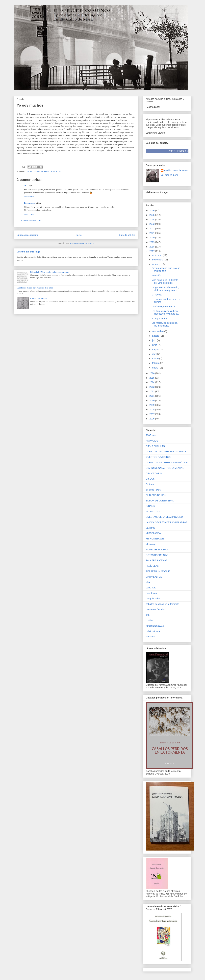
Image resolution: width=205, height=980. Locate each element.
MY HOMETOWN (155, 539)
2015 (152, 378)
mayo (155, 349)
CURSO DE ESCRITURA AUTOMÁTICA (167, 462)
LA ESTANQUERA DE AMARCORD (164, 517)
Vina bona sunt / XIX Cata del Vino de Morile (165, 281)
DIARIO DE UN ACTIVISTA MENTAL (44, 171)
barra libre (151, 588)
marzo (156, 359)
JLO (26, 185)
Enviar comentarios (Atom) (82, 243)
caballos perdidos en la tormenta (163, 604)
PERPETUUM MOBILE (158, 571)
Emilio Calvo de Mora (176, 170)
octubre (156, 264)
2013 (152, 387)
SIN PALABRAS (154, 577)
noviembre (158, 260)
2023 (152, 224)
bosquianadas (153, 599)
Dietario (150, 484)
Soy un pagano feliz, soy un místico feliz (166, 269)
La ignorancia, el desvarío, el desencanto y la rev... (165, 289)
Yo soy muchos (159, 318)
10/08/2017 (29, 197)
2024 (152, 219)
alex (148, 582)
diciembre (158, 255)
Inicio (79, 235)
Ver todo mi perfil (169, 175)
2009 (152, 405)
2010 (152, 401)
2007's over (152, 435)
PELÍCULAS (152, 566)
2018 (152, 247)
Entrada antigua (127, 235)
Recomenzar (30, 203)
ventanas (151, 637)
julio (155, 340)
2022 (152, 229)
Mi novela (156, 295)
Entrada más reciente (28, 235)
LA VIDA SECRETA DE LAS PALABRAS (167, 522)
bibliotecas (151, 593)
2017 (152, 251)
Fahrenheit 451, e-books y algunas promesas (49, 272)
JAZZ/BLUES (153, 511)
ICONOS (150, 506)
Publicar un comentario (31, 220)
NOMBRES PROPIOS (157, 550)
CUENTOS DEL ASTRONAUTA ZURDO (167, 451)
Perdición (156, 276)
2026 (152, 210)
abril (155, 354)
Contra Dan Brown (38, 299)
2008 (152, 409)
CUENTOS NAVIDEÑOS (159, 457)
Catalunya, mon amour (163, 306)
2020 (152, 238)
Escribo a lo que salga (28, 252)
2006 (152, 419)
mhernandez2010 (155, 626)
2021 (152, 233)
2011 (152, 396)
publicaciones (153, 631)
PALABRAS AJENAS (157, 560)
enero (155, 368)
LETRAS (150, 528)
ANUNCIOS (152, 441)
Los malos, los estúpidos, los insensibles (165, 324)
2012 (152, 391)
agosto (156, 336)
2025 (152, 215)
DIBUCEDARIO (154, 473)
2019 (152, 242)
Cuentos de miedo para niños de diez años (35, 288)
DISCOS (150, 479)
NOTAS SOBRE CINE (157, 555)
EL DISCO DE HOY (156, 495)
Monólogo (151, 544)
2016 (152, 373)
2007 (152, 414)
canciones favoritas (156, 610)
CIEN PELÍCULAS (155, 446)
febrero (156, 363)
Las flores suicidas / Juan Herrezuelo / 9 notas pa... (166, 312)
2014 (152, 382)
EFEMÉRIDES (153, 490)
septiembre (158, 331)
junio (155, 345)
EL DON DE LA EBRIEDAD (160, 501)
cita (148, 615)
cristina (150, 620)
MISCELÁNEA (153, 533)
